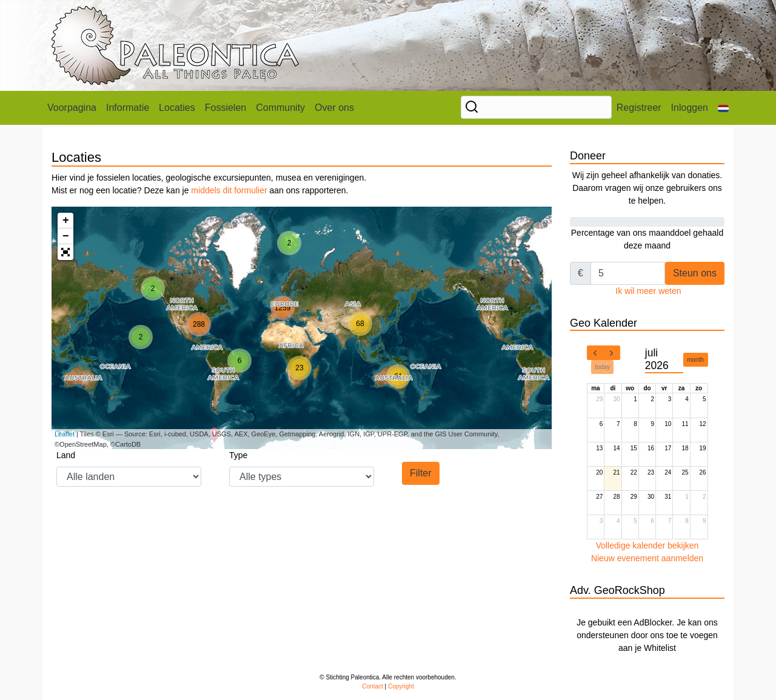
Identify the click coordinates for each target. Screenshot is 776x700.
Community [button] (280, 108)
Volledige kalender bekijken (647, 545)
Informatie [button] (128, 108)
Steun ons (695, 273)
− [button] (66, 236)
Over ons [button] (334, 108)
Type (238, 455)
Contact (372, 686)
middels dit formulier (229, 190)
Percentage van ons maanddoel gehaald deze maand (647, 232)
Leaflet (65, 434)
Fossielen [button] (226, 108)
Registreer (639, 108)
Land (66, 455)
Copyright (401, 686)
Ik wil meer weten (648, 291)
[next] (612, 353)
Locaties (177, 108)
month (695, 360)
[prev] (595, 353)
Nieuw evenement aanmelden (647, 558)
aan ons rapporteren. (308, 190)
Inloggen (690, 108)
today (603, 367)
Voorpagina (72, 108)
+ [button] (66, 221)
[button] (723, 108)
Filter (421, 473)
